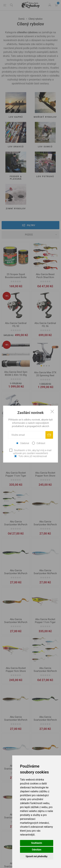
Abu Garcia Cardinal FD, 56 (45, 325)
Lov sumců (45, 147)
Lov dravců (16, 147)
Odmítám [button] (37, 850)
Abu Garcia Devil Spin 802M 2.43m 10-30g (16, 373)
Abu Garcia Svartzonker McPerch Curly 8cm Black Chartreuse (16, 575)
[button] (41, 366)
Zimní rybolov (16, 209)
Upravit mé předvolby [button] (37, 856)
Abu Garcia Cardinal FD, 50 (16, 325)
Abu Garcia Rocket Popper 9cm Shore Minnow (45, 476)
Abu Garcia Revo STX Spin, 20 (16, 425)
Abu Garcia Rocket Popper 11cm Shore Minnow (45, 427)
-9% (7, 296)
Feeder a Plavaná (16, 178)
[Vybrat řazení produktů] (30, 235)
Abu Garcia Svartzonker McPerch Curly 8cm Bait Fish (45, 525)
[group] (45, 354)
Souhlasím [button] (37, 843)
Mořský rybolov (45, 117)
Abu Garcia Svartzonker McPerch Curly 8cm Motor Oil (16, 622)
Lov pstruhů (45, 176)
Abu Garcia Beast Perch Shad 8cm (45, 276)
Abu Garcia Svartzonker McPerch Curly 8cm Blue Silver (45, 573)
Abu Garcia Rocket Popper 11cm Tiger (16, 474)
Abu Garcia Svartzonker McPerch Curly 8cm (16, 525)
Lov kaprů (16, 117)
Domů (21, 19)
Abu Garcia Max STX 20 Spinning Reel (45, 374)
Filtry (31, 225)
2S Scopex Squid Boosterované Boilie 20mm (16, 277)
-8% (7, 345)
